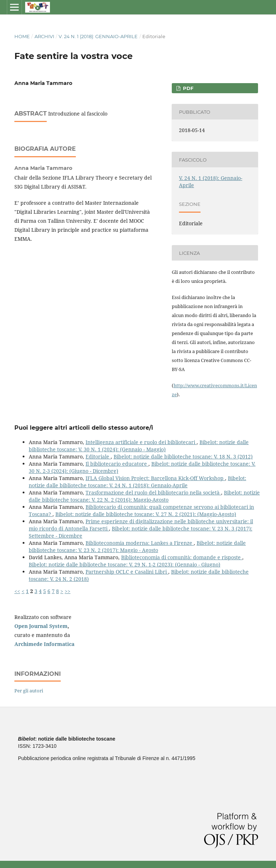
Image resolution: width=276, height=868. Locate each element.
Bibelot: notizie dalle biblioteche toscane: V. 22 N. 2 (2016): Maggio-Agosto (144, 496)
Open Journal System (41, 626)
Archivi (44, 36)
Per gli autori (29, 691)
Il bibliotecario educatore (117, 464)
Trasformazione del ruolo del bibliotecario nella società (153, 492)
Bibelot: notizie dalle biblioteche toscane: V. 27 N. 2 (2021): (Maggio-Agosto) (146, 514)
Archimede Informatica (44, 644)
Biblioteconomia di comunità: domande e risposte (182, 557)
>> (68, 591)
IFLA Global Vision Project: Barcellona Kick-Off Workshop (155, 478)
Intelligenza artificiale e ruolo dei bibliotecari (141, 442)
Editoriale (98, 456)
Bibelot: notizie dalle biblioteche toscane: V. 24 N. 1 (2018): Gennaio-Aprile (137, 482)
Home (22, 36)
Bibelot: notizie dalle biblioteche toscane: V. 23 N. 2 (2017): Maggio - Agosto (137, 546)
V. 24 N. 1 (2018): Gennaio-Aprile (98, 36)
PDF (187, 88)
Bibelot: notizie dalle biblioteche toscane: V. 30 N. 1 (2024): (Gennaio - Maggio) (139, 446)
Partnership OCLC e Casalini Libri (127, 572)
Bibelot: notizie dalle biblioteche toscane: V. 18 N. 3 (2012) (183, 456)
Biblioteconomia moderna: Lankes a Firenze (140, 543)
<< (17, 591)
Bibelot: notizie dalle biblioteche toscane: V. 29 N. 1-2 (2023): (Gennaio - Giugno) (125, 564)
